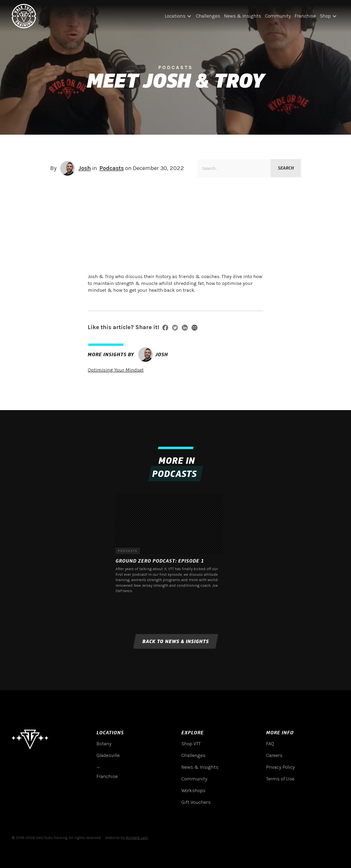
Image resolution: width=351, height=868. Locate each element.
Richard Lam (137, 838)
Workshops (193, 791)
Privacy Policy (280, 767)
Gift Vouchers (196, 802)
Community (278, 16)
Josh (85, 168)
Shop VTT (191, 744)
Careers (274, 755)
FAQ (270, 744)
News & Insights (243, 16)
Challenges (208, 16)
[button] (178, 16)
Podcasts (112, 168)
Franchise (305, 16)
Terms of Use (280, 779)
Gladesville (108, 755)
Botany (104, 744)
